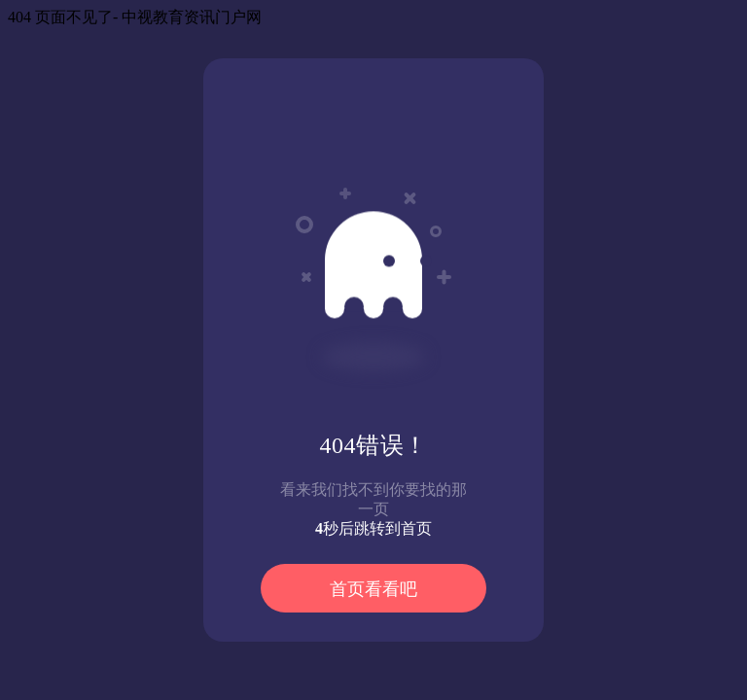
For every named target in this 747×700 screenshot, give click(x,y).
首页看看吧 (373, 589)
